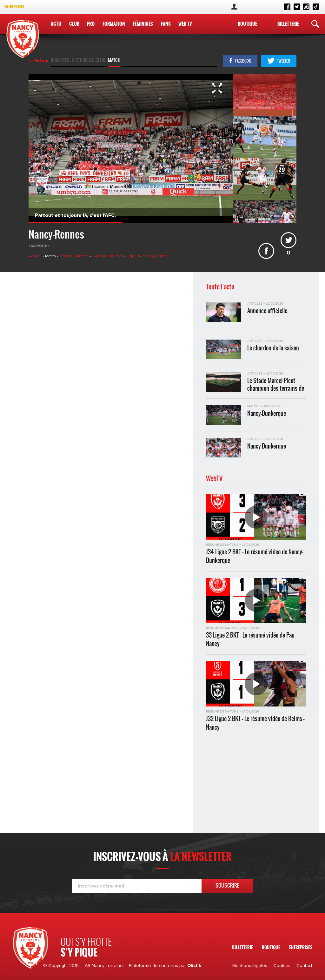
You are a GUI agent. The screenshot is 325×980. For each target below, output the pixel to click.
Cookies (282, 966)
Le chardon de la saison (273, 348)
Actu (56, 24)
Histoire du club (89, 61)
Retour (42, 61)
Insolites (60, 61)
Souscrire (227, 885)
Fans (166, 24)
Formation (113, 24)
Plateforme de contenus (153, 966)
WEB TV (185, 24)
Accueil (36, 256)
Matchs (66, 256)
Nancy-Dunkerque (267, 413)
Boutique (247, 24)
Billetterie (288, 24)
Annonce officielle (267, 311)
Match (114, 61)
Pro (91, 24)
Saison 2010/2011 (108, 256)
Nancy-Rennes (156, 256)
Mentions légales (250, 966)
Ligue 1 (133, 256)
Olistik (194, 966)
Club (74, 24)
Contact (304, 966)
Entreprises (14, 7)
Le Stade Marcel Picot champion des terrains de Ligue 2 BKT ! (276, 384)
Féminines (143, 24)
